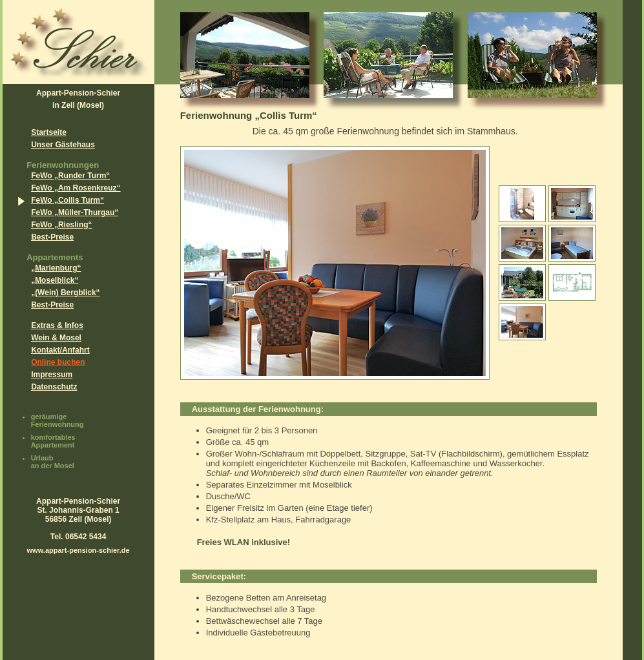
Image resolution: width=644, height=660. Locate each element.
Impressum (52, 375)
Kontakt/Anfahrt (60, 350)
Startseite (49, 132)
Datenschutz (54, 387)
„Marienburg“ (56, 268)
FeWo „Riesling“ (61, 225)
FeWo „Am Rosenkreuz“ (76, 188)
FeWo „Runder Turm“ (70, 176)
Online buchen (58, 362)
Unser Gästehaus (63, 145)
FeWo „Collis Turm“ (68, 200)
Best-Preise (52, 237)
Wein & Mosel (56, 338)
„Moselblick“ (55, 280)
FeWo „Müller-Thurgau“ (75, 212)
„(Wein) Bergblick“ (65, 293)
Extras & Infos (57, 325)
